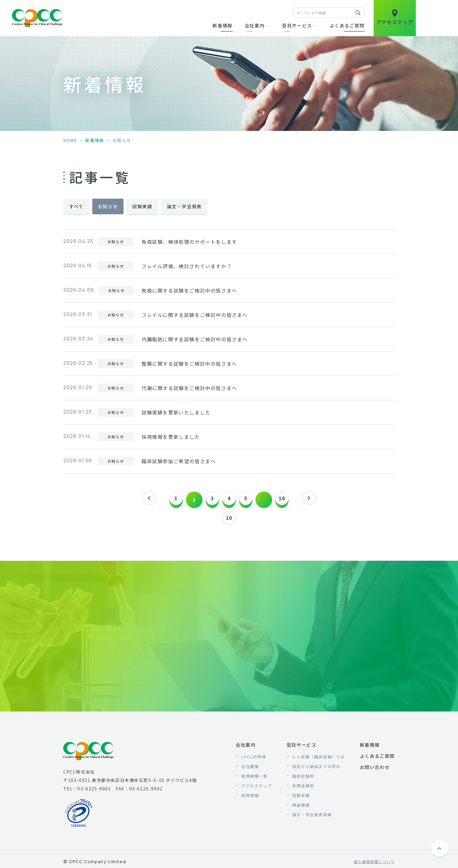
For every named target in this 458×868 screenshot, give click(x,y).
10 (288, 500)
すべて (76, 206)
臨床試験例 (303, 779)
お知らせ (108, 206)
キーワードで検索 (358, 13)
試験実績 (142, 206)
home (70, 140)
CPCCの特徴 (254, 760)
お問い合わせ (375, 770)
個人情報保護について (374, 865)
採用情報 (250, 798)
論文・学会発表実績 (312, 818)
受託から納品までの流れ (317, 769)
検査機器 (301, 808)
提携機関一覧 (255, 779)
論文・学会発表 (184, 206)
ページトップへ (440, 852)
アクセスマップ (257, 789)
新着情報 (222, 25)
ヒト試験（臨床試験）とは (319, 760)
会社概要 (250, 769)
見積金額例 (303, 789)
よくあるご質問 (347, 25)
